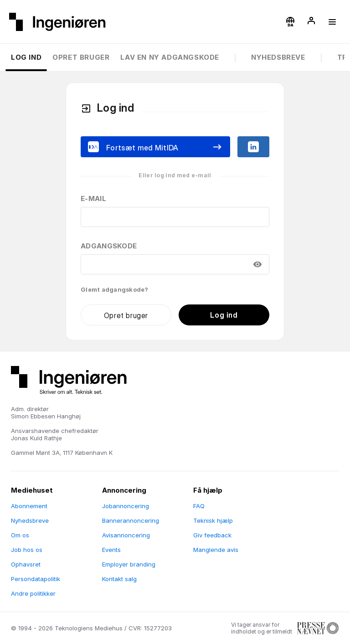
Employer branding (129, 564)
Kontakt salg (119, 579)
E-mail (93, 198)
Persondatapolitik (36, 579)
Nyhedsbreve (278, 57)
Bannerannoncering (131, 520)
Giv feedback (212, 535)
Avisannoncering (126, 535)
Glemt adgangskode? (115, 289)
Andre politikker (33, 593)
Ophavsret (26, 564)
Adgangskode (109, 246)
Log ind (26, 57)
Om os (20, 535)
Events (111, 550)
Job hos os (27, 550)
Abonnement (29, 506)
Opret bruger (81, 57)
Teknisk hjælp (213, 520)
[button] (290, 22)
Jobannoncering (126, 506)
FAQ (199, 506)
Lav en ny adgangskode (170, 57)
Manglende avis (216, 550)
